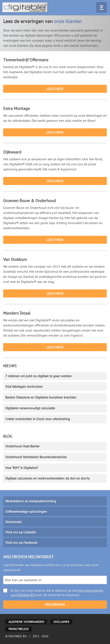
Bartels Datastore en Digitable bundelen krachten (41, 397)
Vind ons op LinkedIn (21, 532)
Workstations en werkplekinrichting (31, 501)
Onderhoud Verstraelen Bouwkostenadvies (36, 457)
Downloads (14, 522)
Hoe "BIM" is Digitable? (22, 468)
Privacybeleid (19, 629)
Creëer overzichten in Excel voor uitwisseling (38, 419)
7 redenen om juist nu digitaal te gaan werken (38, 376)
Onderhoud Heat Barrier (22, 446)
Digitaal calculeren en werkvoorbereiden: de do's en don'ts (47, 478)
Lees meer (55, 89)
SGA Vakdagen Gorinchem (24, 386)
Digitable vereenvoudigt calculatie (30, 408)
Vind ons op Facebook (21, 543)
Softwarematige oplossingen (26, 511)
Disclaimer (61, 622)
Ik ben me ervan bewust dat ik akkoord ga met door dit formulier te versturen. (53, 593)
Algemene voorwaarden (26, 622)
